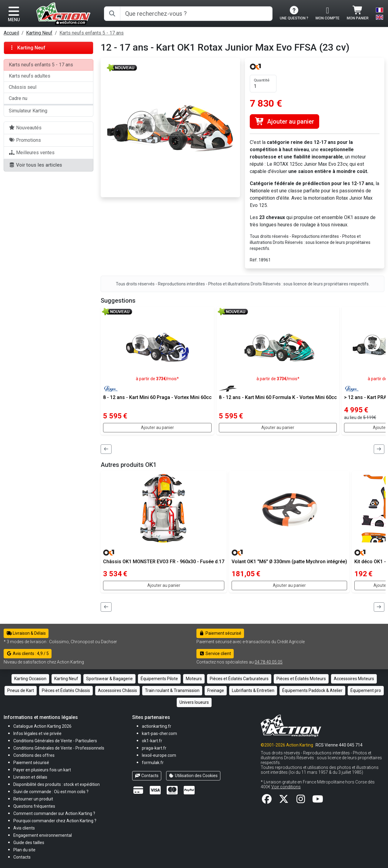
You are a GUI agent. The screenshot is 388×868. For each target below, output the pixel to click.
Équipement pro (366, 690)
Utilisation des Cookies (193, 776)
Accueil (11, 33)
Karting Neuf (39, 33)
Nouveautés (25, 128)
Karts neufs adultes (30, 76)
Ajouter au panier (284, 121)
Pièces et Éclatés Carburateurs (239, 679)
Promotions (25, 140)
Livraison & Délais (26, 633)
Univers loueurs (194, 702)
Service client (215, 653)
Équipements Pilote (159, 679)
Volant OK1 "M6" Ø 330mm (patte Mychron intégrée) (289, 562)
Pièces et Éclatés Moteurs (301, 679)
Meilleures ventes (32, 153)
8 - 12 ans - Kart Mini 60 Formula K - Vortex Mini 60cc (278, 397)
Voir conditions (286, 787)
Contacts (147, 776)
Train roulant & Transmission (172, 690)
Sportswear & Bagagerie (109, 679)
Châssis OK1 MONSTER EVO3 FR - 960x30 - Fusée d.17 (164, 562)
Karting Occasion (30, 679)
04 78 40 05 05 (269, 662)
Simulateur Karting (28, 111)
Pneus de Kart (21, 690)
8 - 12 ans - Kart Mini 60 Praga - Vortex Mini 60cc (157, 397)
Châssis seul (23, 87)
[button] (29, 842)
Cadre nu (18, 98)
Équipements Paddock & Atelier (312, 690)
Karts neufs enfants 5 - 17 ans (92, 33)
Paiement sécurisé (220, 633)
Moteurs (194, 679)
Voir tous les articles (35, 165)
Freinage (216, 690)
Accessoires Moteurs (354, 679)
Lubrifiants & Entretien (253, 690)
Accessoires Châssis (117, 690)
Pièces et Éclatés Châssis (66, 690)
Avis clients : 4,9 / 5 (28, 653)
